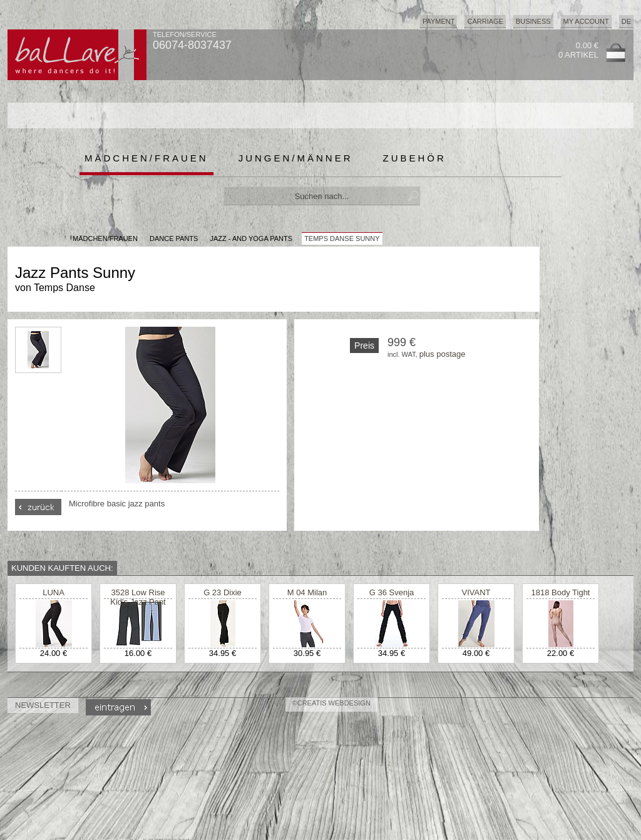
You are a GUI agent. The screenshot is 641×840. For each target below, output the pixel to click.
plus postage (443, 354)
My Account (586, 21)
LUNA (54, 592)
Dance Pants (174, 238)
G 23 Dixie (223, 592)
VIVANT (476, 592)
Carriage (485, 21)
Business (533, 21)
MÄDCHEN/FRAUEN (105, 238)
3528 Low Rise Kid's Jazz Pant (138, 597)
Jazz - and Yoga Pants (251, 238)
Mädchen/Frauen (146, 158)
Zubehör (415, 158)
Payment (439, 21)
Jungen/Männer (296, 158)
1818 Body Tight (561, 592)
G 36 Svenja (392, 592)
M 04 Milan (307, 592)
